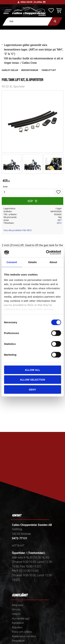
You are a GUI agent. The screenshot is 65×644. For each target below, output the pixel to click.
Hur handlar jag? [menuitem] (21, 619)
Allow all (33, 370)
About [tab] (53, 262)
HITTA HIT (18, 546)
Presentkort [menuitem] (18, 641)
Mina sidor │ (27, 2)
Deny (33, 389)
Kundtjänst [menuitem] (18, 623)
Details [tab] (32, 262)
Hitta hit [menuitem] (16, 614)
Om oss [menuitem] (16, 610)
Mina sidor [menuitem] (18, 605)
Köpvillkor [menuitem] (17, 628)
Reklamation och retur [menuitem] (24, 636)
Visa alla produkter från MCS (18, 230)
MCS (59, 223)
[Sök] (55, 21)
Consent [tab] (12, 262)
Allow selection (32, 380)
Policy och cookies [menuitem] (22, 632)
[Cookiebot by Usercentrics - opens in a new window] (46, 252)
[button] (7, 11)
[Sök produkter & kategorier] (27, 21)
